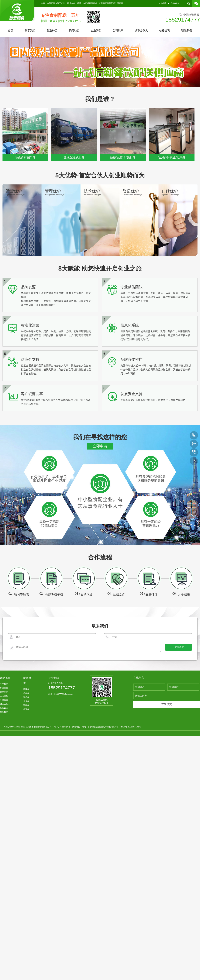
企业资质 (96, 30)
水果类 (26, 766)
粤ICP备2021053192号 (131, 792)
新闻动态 (74, 30)
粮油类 (26, 774)
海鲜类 (26, 762)
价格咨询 (175, 3)
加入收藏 (162, 3)
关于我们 (30, 30)
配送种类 (52, 30)
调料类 (26, 770)
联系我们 (187, 30)
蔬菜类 (26, 754)
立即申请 (100, 511)
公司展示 (118, 30)
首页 (11, 30)
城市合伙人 (141, 33)
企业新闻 (54, 743)
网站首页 (5, 743)
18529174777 (194, 435)
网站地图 (76, 792)
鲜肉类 (26, 758)
